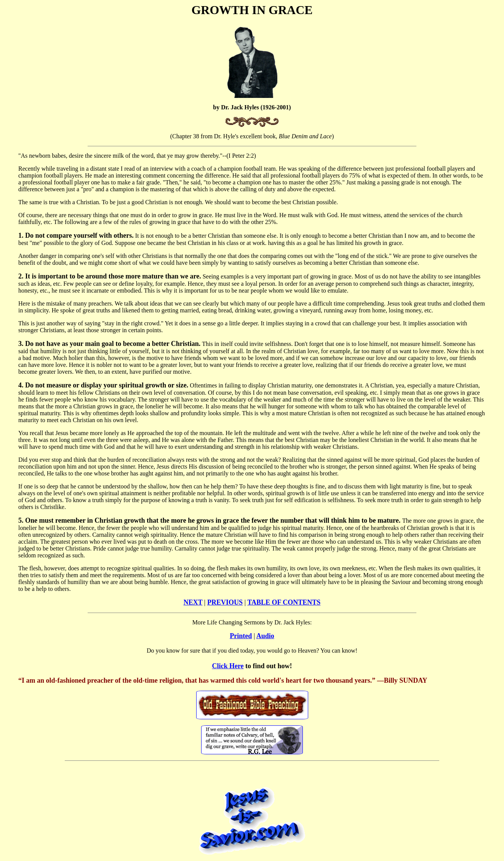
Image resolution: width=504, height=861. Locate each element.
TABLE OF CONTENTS (284, 602)
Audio (265, 636)
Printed (241, 636)
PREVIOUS (225, 602)
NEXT (193, 602)
